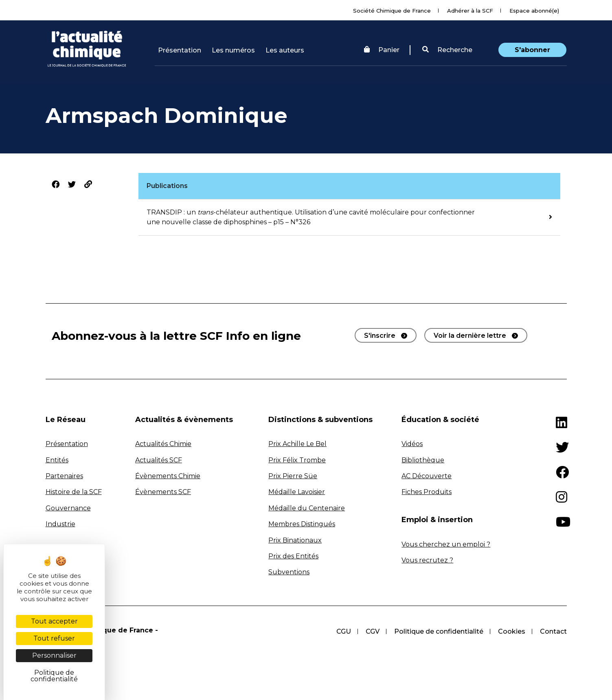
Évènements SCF (163, 492)
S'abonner (532, 50)
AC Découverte (427, 476)
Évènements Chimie (168, 476)
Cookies (512, 631)
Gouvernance (68, 508)
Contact (553, 631)
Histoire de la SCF (74, 492)
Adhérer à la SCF (470, 11)
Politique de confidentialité (439, 631)
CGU (344, 631)
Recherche (447, 50)
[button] (447, 50)
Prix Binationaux (295, 540)
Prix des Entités (293, 556)
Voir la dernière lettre (470, 336)
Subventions (289, 572)
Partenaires (64, 476)
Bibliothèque (423, 460)
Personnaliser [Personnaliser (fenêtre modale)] (54, 655)
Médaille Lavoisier (297, 492)
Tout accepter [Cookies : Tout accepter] (54, 621)
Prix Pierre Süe (293, 476)
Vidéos (412, 444)
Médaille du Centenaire (307, 508)
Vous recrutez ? (427, 560)
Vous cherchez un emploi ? (446, 544)
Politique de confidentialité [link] (54, 676)
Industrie (60, 524)
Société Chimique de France (392, 11)
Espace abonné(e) (534, 11)
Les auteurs (285, 50)
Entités (57, 460)
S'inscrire (380, 336)
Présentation (180, 50)
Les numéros (233, 50)
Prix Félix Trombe (297, 460)
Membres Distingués (302, 524)
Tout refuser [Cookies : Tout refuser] (54, 638)
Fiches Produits (427, 492)
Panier (382, 50)
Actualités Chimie (163, 444)
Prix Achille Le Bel (297, 444)
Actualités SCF (159, 460)
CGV (373, 631)
